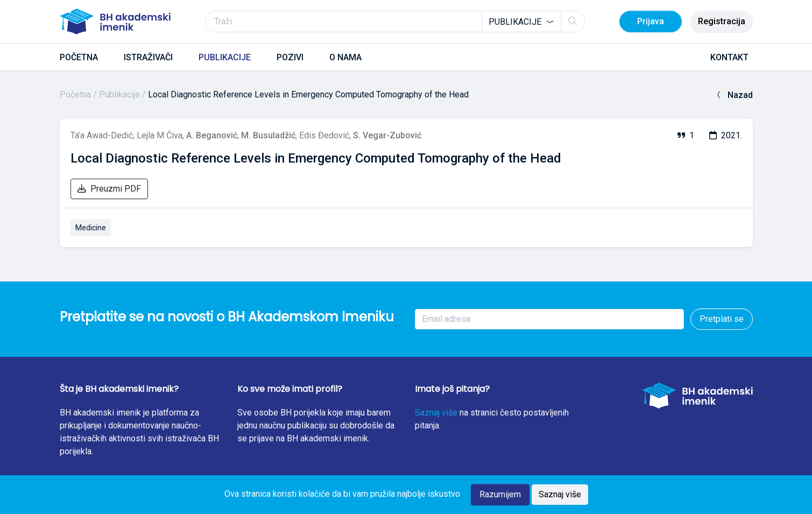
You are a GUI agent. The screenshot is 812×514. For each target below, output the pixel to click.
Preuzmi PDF (109, 189)
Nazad (734, 95)
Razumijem (500, 494)
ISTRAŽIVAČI (148, 57)
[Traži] (395, 22)
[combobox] (521, 22)
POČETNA (79, 57)
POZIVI (290, 57)
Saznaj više (436, 413)
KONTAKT (729, 57)
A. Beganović (212, 135)
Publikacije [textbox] (515, 22)
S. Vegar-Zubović (387, 135)
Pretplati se (722, 319)
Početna (75, 94)
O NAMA (345, 57)
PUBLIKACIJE (225, 57)
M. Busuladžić (268, 135)
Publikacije (119, 94)
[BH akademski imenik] (115, 22)
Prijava (651, 21)
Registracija (722, 21)
